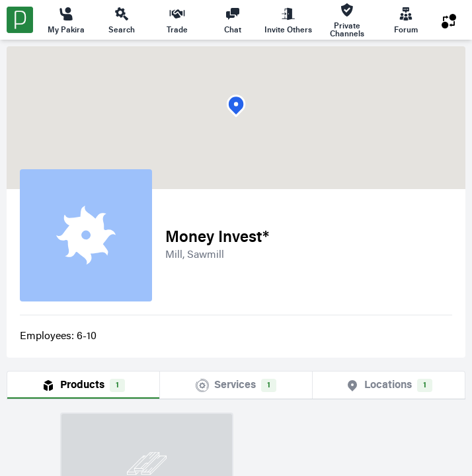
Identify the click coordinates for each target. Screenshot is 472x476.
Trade (177, 20)
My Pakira (66, 20)
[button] (236, 106)
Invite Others (288, 20)
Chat (233, 20)
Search (122, 20)
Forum (406, 20)
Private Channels (347, 20)
